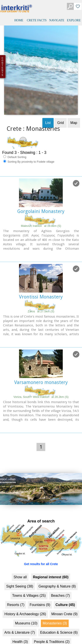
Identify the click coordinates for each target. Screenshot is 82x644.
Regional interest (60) (51, 562)
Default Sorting (15, 142)
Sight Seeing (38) (20, 571)
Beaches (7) (60, 580)
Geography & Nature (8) (57, 571)
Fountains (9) (40, 589)
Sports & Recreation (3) (25, 636)
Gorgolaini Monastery (41, 196)
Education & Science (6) (59, 617)
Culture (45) (65, 589)
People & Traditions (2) (52, 626)
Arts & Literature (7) (20, 617)
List (48, 107)
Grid (61, 107)
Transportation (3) (62, 636)
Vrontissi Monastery (41, 281)
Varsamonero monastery (41, 367)
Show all (20, 562)
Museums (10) (26, 608)
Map (74, 107)
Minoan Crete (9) (65, 599)
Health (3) (20, 626)
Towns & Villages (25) (29, 580)
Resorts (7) (16, 589)
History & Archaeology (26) (25, 599)
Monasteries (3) (55, 608)
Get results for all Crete (41, 549)
